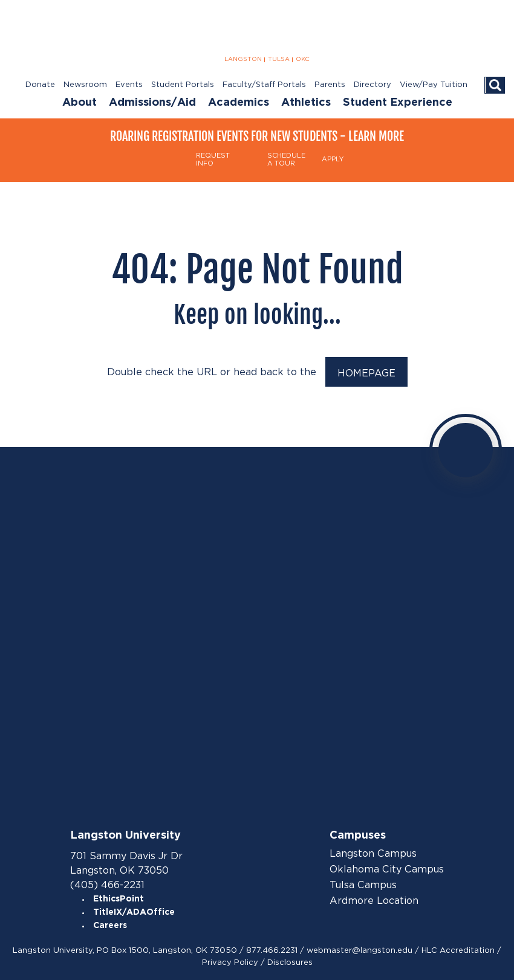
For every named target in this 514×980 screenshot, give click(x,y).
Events (129, 85)
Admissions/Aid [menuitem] (152, 103)
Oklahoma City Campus (387, 869)
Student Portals (183, 85)
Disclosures (290, 962)
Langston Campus (373, 854)
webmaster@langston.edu (359, 950)
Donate (40, 85)
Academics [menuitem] (239, 103)
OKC (303, 59)
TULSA (279, 59)
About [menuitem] (80, 103)
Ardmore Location (374, 901)
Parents (330, 85)
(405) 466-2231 (107, 885)
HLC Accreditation (458, 950)
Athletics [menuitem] (306, 103)
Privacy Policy (230, 962)
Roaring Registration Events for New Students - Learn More (257, 136)
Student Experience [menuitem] (398, 103)
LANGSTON (243, 59)
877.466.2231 (272, 950)
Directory (372, 85)
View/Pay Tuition (434, 85)
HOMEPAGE (366, 373)
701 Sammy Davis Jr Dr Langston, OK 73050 (126, 863)
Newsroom (85, 85)
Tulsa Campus (363, 885)
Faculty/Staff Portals (264, 85)
